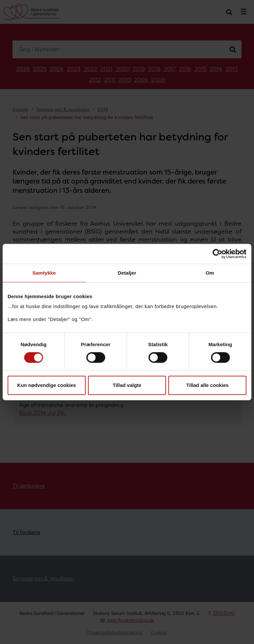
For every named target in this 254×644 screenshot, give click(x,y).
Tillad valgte (127, 385)
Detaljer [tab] (127, 273)
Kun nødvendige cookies (47, 385)
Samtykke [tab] (44, 273)
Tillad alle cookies (207, 385)
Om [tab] (210, 273)
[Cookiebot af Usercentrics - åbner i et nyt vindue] (217, 254)
